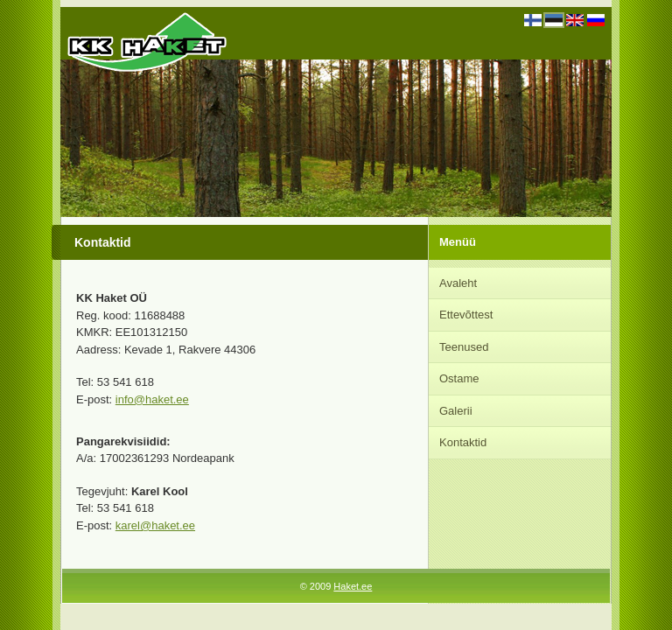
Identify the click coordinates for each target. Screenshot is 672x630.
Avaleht (458, 283)
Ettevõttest (466, 315)
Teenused (464, 347)
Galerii (456, 411)
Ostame (459, 378)
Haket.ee (353, 586)
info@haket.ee (152, 399)
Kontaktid (463, 442)
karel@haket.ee (155, 525)
